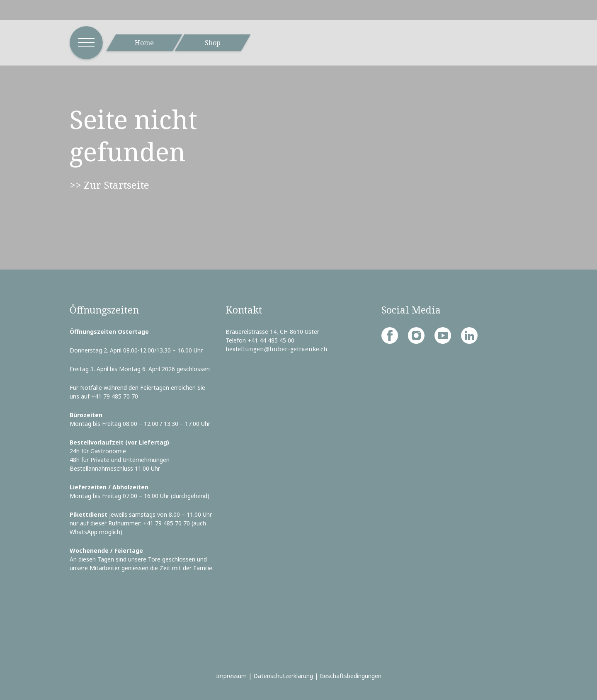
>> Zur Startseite (109, 185)
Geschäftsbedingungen (351, 676)
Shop (213, 43)
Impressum (231, 676)
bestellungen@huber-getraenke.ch (277, 349)
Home (144, 43)
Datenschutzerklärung (283, 676)
